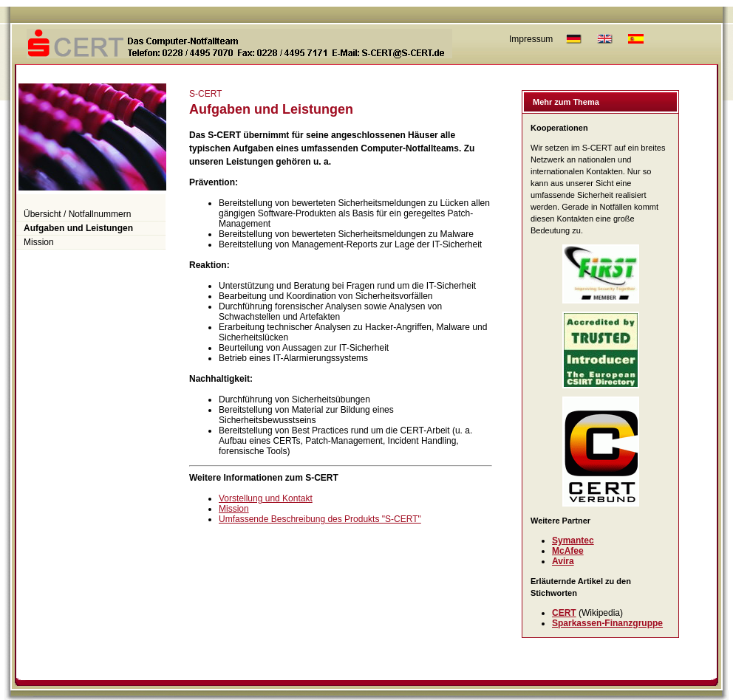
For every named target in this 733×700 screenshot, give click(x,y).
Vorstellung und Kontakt (266, 498)
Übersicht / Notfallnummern (77, 214)
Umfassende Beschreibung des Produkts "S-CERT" (320, 519)
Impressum (531, 39)
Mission (39, 242)
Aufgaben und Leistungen (78, 228)
